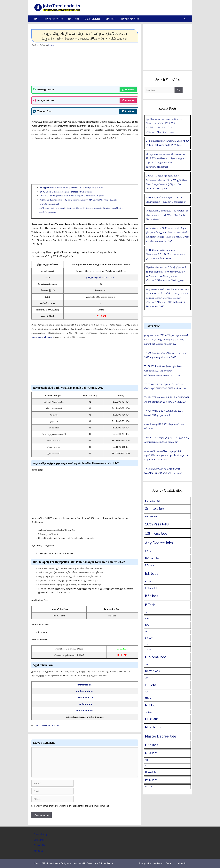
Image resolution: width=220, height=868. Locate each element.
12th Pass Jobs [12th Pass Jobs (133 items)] (156, 533)
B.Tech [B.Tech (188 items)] (150, 605)
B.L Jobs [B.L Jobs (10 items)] (149, 582)
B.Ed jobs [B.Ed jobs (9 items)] (150, 565)
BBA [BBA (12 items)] (147, 618)
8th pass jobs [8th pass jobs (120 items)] (155, 509)
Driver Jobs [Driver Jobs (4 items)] (150, 678)
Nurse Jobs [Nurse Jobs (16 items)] (151, 772)
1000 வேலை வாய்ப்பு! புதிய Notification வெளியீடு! (66, 192)
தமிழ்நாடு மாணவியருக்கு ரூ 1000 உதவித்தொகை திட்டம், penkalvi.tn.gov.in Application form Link (166, 455)
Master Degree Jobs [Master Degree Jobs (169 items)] (161, 736)
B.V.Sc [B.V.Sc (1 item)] (147, 612)
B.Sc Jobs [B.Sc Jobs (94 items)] (152, 596)
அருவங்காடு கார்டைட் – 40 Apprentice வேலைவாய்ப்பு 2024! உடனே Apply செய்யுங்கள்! (167, 215)
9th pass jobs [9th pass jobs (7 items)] (151, 516)
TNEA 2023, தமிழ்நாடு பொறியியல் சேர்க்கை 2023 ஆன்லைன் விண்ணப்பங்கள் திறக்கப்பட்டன (163, 371)
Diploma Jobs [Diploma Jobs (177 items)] (156, 657)
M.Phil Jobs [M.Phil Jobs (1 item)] (149, 712)
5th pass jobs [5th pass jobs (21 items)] (153, 501)
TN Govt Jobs (54, 725)
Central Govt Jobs (92, 19)
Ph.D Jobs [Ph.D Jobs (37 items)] (151, 780)
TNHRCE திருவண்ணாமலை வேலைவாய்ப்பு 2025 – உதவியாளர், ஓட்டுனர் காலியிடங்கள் (166, 254)
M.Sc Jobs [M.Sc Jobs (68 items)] (152, 719)
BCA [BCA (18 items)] (147, 625)
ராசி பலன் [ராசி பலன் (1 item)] (149, 787)
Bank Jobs (110, 19)
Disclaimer (39, 840)
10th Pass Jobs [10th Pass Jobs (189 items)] (157, 524)
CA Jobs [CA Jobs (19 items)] (149, 638)
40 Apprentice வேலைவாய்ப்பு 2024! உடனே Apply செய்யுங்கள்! (71, 188)
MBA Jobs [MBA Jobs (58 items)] (152, 745)
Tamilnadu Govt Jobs (53, 19)
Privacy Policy (40, 834)
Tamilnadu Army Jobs (129, 19)
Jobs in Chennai (41, 725)
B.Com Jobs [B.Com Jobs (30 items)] (152, 558)
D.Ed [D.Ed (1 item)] (147, 644)
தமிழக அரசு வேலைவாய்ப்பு (101, 277)
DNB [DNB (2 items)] (147, 664)
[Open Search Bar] (185, 19)
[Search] (179, 90)
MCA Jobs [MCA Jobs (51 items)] (151, 753)
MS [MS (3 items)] (146, 766)
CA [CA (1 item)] (146, 632)
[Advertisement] (85, 66)
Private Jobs (74, 19)
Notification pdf (85, 685)
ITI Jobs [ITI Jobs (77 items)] (151, 685)
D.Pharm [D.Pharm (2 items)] (148, 650)
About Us (38, 851)
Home (36, 19)
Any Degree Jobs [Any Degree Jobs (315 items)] (159, 543)
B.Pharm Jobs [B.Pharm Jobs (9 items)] (152, 588)
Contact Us (39, 845)
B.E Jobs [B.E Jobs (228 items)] (152, 573)
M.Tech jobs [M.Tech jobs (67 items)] (153, 727)
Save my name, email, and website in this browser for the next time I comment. (72, 806)
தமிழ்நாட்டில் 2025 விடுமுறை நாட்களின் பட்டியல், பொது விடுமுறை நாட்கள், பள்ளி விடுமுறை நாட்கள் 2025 (166, 340)
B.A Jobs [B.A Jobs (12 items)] (149, 551)
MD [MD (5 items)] (146, 760)
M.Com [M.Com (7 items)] (148, 698)
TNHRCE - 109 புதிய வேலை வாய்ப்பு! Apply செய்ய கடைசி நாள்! (72, 196)
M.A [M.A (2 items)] (146, 692)
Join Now (128, 90)
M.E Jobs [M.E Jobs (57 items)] (151, 705)
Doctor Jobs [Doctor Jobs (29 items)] (152, 671)
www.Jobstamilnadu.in (42, 337)
